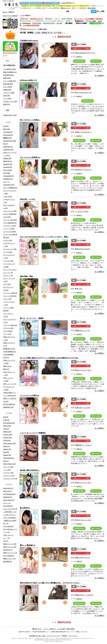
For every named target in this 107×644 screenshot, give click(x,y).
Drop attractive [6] (9, 423)
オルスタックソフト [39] (9, 245)
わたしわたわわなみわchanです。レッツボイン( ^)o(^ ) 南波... (44, 237)
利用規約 (64, 636)
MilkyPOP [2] (7, 161)
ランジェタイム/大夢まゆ (29, 395)
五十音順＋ (59, 33)
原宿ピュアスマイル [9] (9, 344)
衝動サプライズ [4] (9, 559)
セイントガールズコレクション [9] (10, 271)
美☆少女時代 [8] (9, 556)
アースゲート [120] (9, 226)
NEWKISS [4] (8, 497)
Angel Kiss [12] (8, 488)
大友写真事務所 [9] (9, 352)
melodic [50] (7, 158)
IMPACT (79, 57)
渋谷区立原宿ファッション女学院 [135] (10, 394)
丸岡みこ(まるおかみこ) (83, 132)
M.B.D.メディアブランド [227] (10, 154)
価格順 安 (46, 33)
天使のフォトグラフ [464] (9, 362)
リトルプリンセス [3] (10, 479)
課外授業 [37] (8, 562)
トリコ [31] (7, 470)
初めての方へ (66, 8)
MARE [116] (7, 432)
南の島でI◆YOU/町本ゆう (30, 470)
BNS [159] (7, 129)
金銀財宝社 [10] (8, 407)
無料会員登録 (92, 8)
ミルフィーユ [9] (9, 476)
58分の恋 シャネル (28, 199)
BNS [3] (6, 417)
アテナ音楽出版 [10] (10, 223)
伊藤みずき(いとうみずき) (84, 595)
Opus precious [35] (9, 443)
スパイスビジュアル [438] (9, 265)
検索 (68, 11)
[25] (7, 138)
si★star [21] (7, 449)
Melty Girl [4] (7, 491)
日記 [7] (6, 541)
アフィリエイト (73, 636)
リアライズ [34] (8, 328)
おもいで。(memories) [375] (9, 183)
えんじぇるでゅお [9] (10, 509)
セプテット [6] (8, 275)
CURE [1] (6, 420)
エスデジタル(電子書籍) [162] (10, 236)
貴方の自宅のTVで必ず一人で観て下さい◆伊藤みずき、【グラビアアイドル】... (50, 583)
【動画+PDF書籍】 (81, 23)
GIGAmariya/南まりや (28, 80)
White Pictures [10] (9, 464)
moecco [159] (8, 435)
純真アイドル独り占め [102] (10, 400)
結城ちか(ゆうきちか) (82, 557)
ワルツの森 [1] (8, 331)
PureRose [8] (8, 167)
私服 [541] (7, 104)
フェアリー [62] (8, 473)
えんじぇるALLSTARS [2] (8, 504)
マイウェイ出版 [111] (10, 325)
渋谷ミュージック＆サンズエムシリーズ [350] (10, 387)
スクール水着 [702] (9, 81)
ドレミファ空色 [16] (10, 296)
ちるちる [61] (8, 196)
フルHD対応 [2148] (9, 69)
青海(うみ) (79, 289)
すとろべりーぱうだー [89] (10, 192)
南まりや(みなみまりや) (83, 92)
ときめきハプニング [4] (9, 201)
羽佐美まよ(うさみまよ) (83, 170)
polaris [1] (6, 446)
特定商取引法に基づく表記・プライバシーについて (45, 636)
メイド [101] (7, 98)
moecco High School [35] (8, 439)
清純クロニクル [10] (10, 547)
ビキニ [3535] (8, 87)
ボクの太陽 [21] (8, 526)
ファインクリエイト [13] (9, 303)
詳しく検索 (101, 11)
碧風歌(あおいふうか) (82, 330)
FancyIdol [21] (8, 132)
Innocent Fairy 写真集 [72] (10, 142)
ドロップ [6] (7, 299)
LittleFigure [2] (8, 147)
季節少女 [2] (7, 366)
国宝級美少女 (79, 21)
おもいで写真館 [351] (10, 188)
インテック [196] (9, 229)
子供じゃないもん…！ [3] (8, 537)
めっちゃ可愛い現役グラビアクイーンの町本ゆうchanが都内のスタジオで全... (49, 358)
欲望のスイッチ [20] (10, 544)
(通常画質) (79, 61)
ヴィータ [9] (7, 334)
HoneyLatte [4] (8, 135)
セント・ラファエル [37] (9, 280)
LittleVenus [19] (8, 150)
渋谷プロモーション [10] (9, 374)
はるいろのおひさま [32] (9, 207)
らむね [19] (7, 217)
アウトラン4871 (91, 21)
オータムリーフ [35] (10, 249)
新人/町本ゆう (25, 508)
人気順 (37, 33)
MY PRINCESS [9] (9, 494)
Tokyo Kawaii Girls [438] (8, 172)
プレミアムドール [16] (8, 315)
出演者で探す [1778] (10, 115)
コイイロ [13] (8, 252)
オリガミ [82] (8, 240)
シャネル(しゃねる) (82, 211)
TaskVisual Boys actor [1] (9, 459)
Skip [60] (6, 452)
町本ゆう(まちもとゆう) (83, 370)
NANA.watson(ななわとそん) (85, 53)
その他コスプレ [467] (10, 101)
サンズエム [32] (8, 261)
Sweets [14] (7, 455)
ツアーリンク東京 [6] (10, 293)
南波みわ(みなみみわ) (82, 249)
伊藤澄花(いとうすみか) (83, 445)
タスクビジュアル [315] (8, 289)
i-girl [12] (6, 429)
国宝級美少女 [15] (9, 349)
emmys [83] (7, 426)
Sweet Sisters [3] (9, 500)
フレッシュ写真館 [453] (8, 309)
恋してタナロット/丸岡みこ (30, 120)
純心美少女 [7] (8, 550)
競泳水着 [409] (8, 84)
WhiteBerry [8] (8, 179)
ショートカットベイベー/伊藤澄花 (33, 433)
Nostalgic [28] (8, 164)
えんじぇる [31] (8, 467)
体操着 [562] (7, 90)
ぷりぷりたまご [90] (10, 211)
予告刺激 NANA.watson (29, 41)
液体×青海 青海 (26, 276)
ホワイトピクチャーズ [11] (10, 321)
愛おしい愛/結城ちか (28, 545)
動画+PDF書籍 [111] (10, 72)
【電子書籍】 (69, 23)
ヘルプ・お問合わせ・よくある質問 (54, 629)
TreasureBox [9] (8, 176)
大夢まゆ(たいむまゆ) (82, 408)
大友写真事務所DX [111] (8, 356)
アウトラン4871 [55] (10, 220)
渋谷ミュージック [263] (8, 379)
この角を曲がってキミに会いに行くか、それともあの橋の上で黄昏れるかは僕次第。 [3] (10, 518)
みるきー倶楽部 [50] (10, 214)
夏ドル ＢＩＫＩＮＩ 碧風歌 (32, 318)
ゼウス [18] (7, 284)
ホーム (5, 12)
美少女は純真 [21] (9, 404)
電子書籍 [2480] (8, 75)
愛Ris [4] (6, 369)
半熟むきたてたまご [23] (9, 338)
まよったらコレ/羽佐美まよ (30, 157)
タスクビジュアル (49, 23)
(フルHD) (96, 61)
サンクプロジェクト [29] (9, 256)
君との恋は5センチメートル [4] (10, 531)
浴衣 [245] (7, 96)
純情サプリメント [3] (10, 553)
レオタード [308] (9, 93)
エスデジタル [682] (9, 232)
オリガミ (60, 23)
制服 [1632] (7, 78)
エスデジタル (37, 23)
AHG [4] (6, 126)
